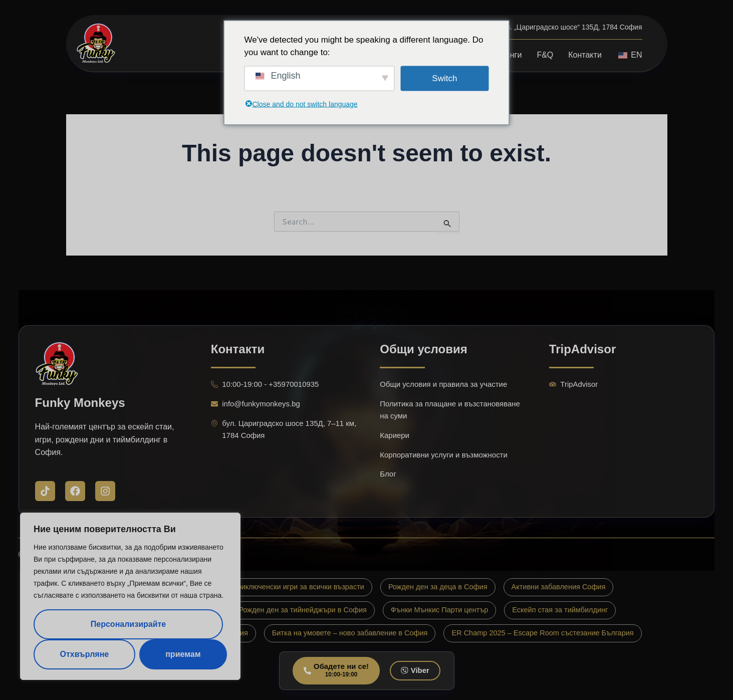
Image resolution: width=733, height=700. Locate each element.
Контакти (585, 55)
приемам (183, 654)
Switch (444, 78)
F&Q (545, 55)
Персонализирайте (128, 624)
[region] (130, 596)
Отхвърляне (84, 654)
